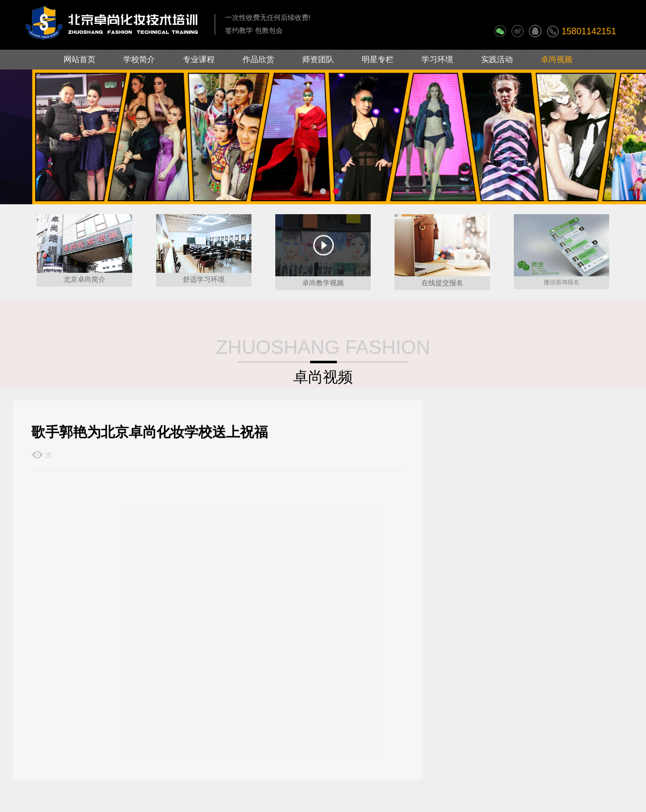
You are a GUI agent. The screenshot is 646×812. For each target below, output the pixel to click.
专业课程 (199, 59)
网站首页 (80, 59)
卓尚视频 (557, 59)
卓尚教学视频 (323, 283)
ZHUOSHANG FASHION (323, 347)
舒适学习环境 (204, 279)
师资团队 (318, 59)
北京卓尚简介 (84, 279)
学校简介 (139, 59)
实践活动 (497, 59)
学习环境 (437, 59)
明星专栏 (378, 59)
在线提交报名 (442, 283)
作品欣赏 (258, 59)
